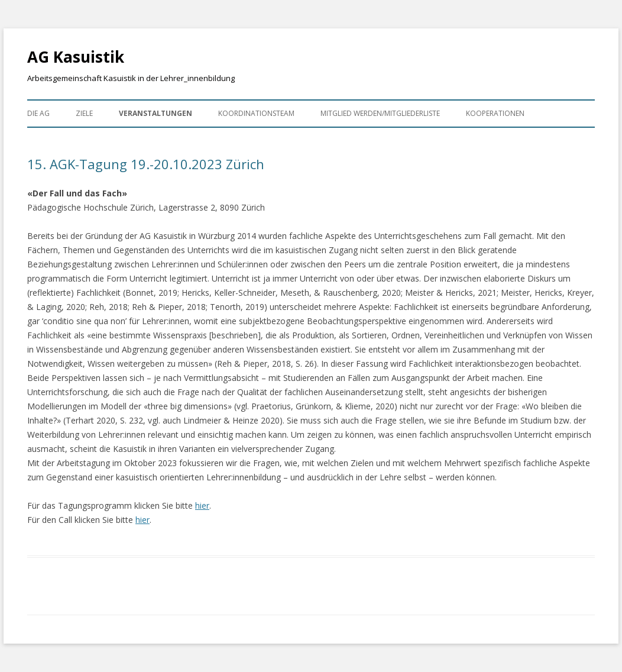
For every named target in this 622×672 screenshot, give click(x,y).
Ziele (84, 113)
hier (202, 505)
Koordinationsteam (256, 113)
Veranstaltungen (155, 113)
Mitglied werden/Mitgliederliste (380, 113)
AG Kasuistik (76, 57)
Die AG (38, 113)
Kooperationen (495, 113)
